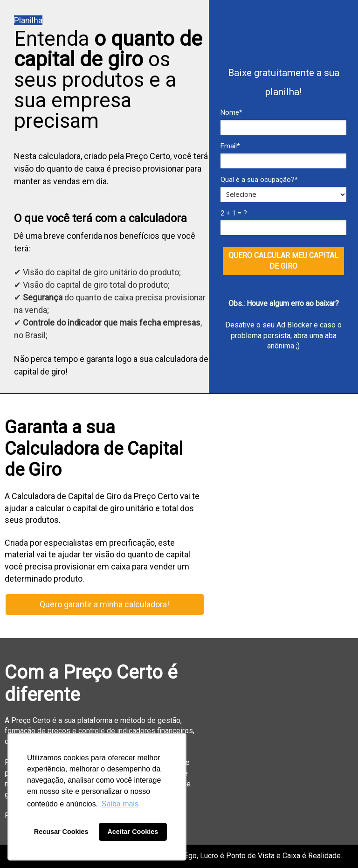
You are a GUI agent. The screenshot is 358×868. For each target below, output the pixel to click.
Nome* (231, 112)
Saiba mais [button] (120, 804)
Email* (230, 146)
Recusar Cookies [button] (61, 832)
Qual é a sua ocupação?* (259, 180)
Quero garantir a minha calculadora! (104, 604)
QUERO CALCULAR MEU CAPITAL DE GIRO (283, 261)
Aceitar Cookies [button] (133, 832)
